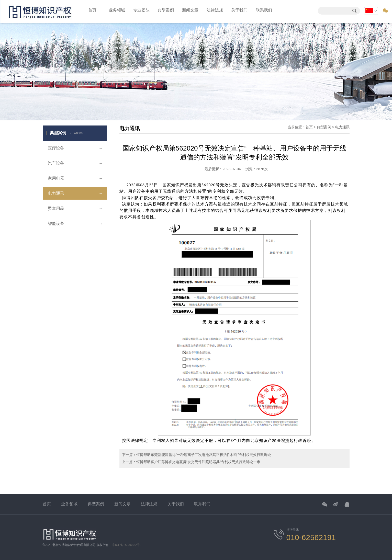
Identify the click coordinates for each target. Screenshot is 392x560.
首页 (92, 10)
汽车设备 (76, 163)
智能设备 (76, 224)
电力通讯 (76, 193)
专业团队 (141, 10)
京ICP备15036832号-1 (127, 545)
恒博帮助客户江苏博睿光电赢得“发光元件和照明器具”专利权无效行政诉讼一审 (198, 462)
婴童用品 (76, 209)
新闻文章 (190, 10)
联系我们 (264, 10)
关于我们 (239, 10)
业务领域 (117, 10)
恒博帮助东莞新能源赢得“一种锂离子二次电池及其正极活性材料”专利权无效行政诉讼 (204, 455)
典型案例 (166, 10)
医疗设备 (76, 148)
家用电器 (76, 178)
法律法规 (215, 10)
